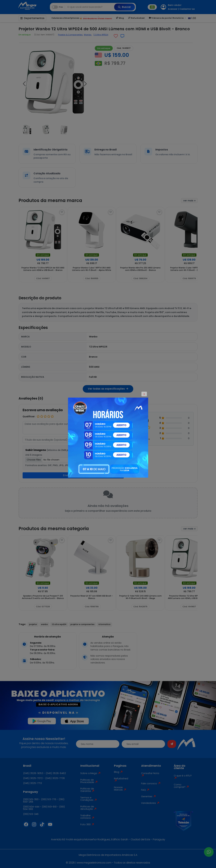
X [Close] (144, 394)
